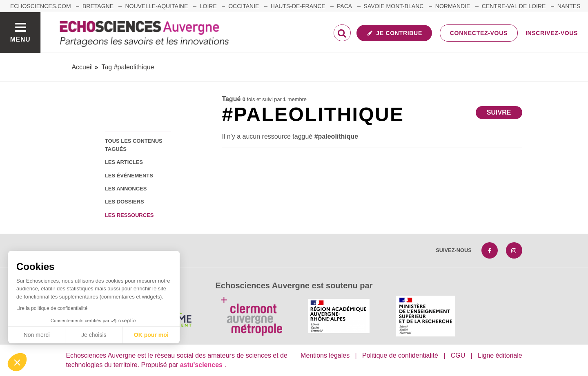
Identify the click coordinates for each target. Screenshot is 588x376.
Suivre (499, 112)
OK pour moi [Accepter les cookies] (151, 335)
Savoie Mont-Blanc (394, 6)
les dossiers (125, 202)
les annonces (126, 189)
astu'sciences (202, 365)
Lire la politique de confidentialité (52, 308)
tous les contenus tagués (134, 145)
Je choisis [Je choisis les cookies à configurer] (94, 335)
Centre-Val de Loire (514, 6)
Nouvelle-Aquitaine (156, 6)
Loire (208, 6)
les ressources (129, 215)
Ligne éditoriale (500, 355)
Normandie (453, 6)
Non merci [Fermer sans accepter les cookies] (37, 335)
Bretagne (98, 6)
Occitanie (244, 6)
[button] (17, 362)
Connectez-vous (479, 33)
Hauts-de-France (298, 6)
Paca (344, 6)
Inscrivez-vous (552, 33)
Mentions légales (325, 355)
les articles (124, 162)
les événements (129, 176)
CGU (458, 355)
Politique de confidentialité (400, 355)
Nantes (569, 6)
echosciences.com (41, 6)
